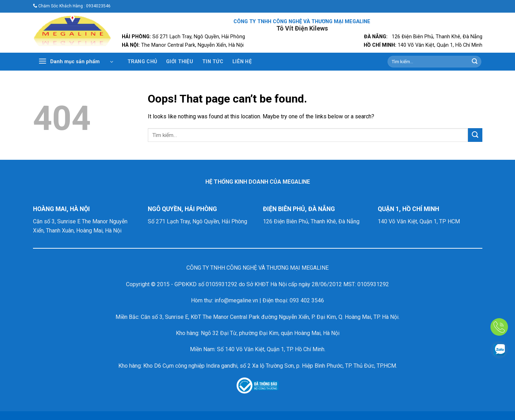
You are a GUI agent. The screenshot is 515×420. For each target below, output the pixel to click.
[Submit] (475, 62)
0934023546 (98, 6)
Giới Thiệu (180, 62)
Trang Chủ (142, 62)
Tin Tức (213, 62)
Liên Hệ (242, 62)
